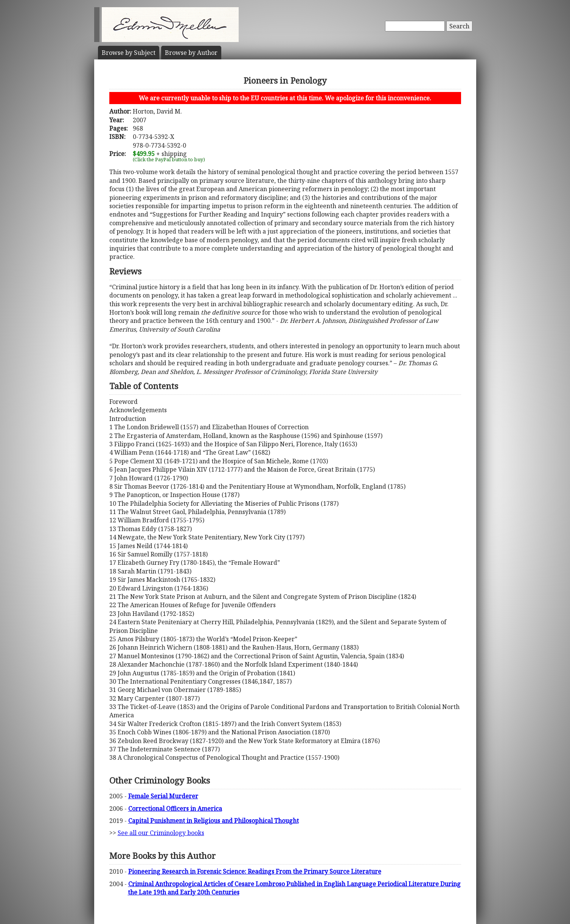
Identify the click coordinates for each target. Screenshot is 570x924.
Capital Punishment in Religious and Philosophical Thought (214, 821)
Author (191, 53)
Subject (129, 53)
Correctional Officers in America (175, 809)
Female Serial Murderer (163, 796)
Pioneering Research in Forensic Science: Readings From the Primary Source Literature (255, 871)
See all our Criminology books (161, 833)
